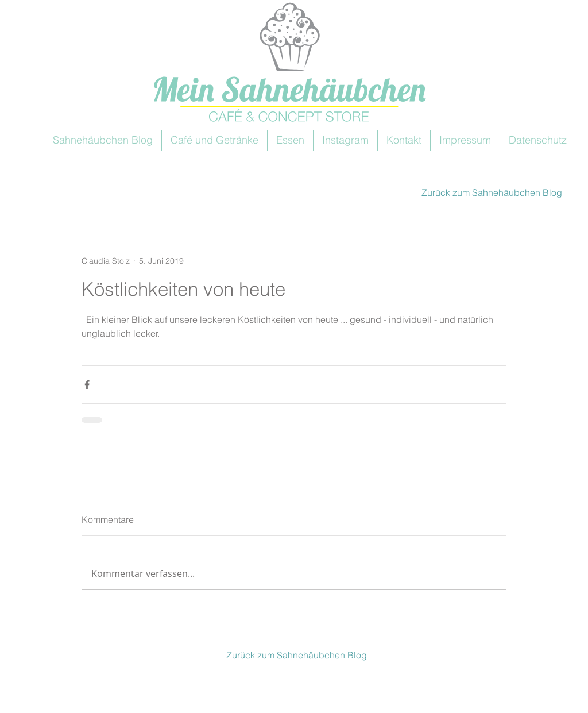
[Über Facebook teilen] (87, 385)
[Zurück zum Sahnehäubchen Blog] (490, 192)
